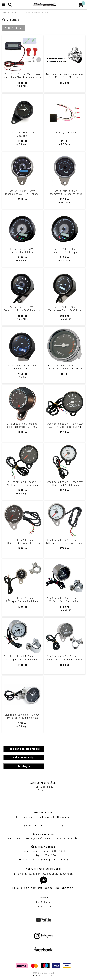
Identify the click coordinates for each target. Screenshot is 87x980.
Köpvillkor (43, 790)
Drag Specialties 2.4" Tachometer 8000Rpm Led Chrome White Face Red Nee (65, 543)
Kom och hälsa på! (43, 834)
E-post (46, 817)
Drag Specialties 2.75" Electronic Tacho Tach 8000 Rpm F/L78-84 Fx (65, 369)
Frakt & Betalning (43, 787)
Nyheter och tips (24, 758)
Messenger (64, 817)
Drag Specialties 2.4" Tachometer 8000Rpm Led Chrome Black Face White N (65, 660)
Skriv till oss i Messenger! (43, 869)
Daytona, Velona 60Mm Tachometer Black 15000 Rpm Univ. (65, 310)
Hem (4, 13)
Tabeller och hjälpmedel (24, 749)
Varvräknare (48, 13)
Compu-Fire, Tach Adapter (65, 133)
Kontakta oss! (43, 813)
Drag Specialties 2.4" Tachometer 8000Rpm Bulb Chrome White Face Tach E (22, 660)
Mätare (37, 13)
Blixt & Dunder (44, 902)
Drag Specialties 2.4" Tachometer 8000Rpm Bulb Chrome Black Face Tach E (65, 601)
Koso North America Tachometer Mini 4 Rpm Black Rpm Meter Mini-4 (22, 77)
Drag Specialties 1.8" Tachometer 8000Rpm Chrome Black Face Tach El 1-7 (22, 601)
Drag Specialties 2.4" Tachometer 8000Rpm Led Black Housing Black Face (22, 485)
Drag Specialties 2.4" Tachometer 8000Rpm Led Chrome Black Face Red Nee (22, 543)
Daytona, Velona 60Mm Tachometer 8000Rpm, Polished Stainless (22, 194)
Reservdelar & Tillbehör (20, 13)
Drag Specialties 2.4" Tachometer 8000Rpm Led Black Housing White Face (65, 485)
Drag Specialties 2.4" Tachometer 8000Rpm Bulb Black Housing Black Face (65, 427)
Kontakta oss (43, 906)
